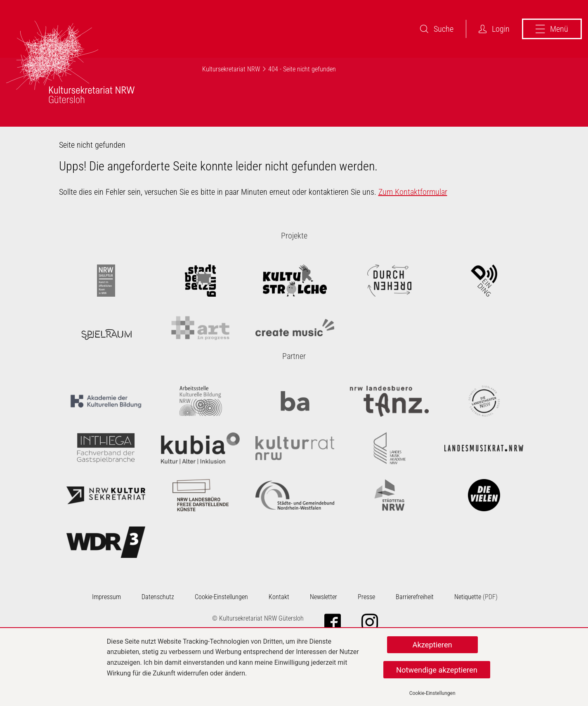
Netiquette (468, 597)
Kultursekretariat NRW (231, 69)
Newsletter (324, 597)
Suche (437, 29)
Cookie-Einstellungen (432, 693)
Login (494, 29)
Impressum (106, 597)
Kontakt (279, 597)
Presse (366, 597)
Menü (552, 29)
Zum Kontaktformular (413, 192)
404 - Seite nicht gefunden (302, 69)
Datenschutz (158, 597)
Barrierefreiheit (415, 597)
